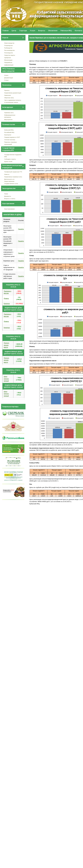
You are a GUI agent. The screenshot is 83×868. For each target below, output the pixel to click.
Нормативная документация (13, 93)
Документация (9, 78)
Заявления (8, 95)
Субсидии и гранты (10, 159)
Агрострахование (10, 209)
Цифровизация (9, 65)
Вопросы (42, 31)
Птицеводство (9, 45)
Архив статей (8, 162)
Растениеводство (10, 50)
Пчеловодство (9, 53)
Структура (23, 31)
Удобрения (8, 58)
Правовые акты (9, 113)
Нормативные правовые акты (13, 177)
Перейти (21, 229)
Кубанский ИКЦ (9, 130)
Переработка (8, 62)
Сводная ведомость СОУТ (12, 137)
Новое (6, 194)
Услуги (33, 31)
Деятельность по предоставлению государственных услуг (11, 181)
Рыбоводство (8, 48)
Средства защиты (10, 55)
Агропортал (8, 135)
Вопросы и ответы (10, 199)
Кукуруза (7, 304)
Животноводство (9, 43)
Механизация (8, 60)
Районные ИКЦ (66, 31)
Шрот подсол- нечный (6, 379)
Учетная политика (10, 140)
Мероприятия (8, 120)
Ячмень (6, 298)
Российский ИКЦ (9, 132)
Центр (14, 31)
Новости (7, 174)
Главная (5, 31)
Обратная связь (9, 98)
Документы (8, 196)
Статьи (6, 80)
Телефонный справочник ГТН (13, 172)
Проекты (7, 90)
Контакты (79, 31)
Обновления (53, 31)
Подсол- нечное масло (6, 345)
